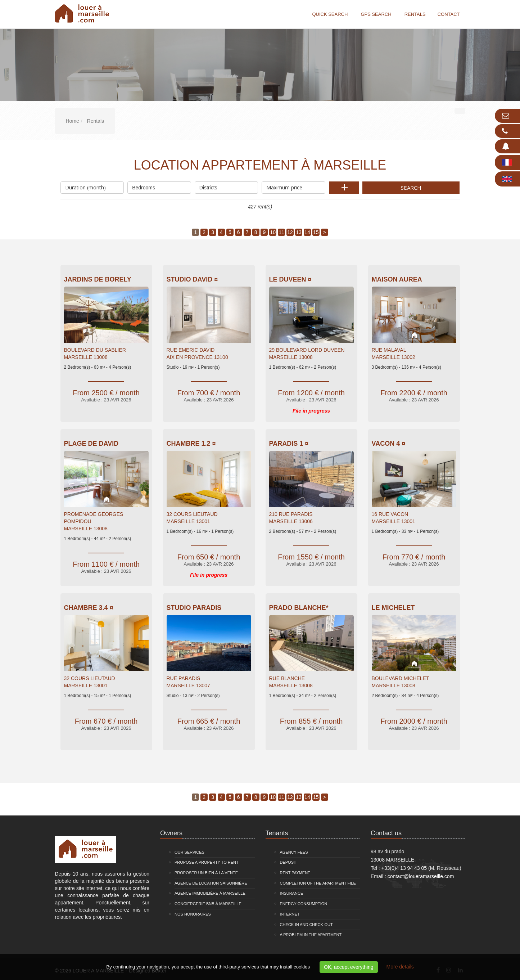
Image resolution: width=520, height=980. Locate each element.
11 (281, 232)
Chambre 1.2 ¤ (191, 444)
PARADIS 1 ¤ (289, 444)
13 (299, 232)
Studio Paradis (194, 608)
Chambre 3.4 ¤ (89, 608)
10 (273, 232)
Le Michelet (393, 608)
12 (290, 232)
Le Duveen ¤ (290, 279)
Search (411, 188)
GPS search (376, 14)
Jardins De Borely (98, 279)
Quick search (330, 14)
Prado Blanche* (299, 608)
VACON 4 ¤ (389, 444)
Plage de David (91, 444)
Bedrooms (159, 186)
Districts (227, 186)
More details (400, 967)
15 (316, 232)
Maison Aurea (397, 279)
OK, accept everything (349, 967)
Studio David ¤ (192, 279)
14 (307, 232)
